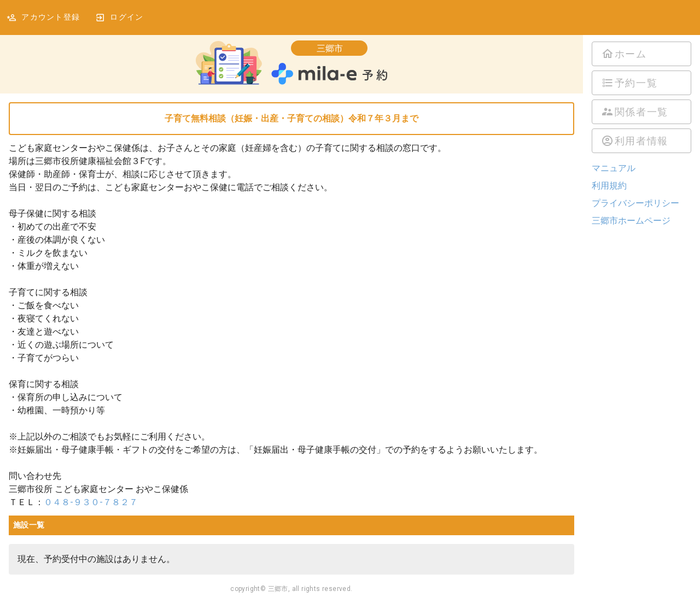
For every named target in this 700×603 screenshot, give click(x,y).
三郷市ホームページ (631, 221)
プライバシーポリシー (635, 203)
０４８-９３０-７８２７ (91, 502)
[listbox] (641, 97)
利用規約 (609, 186)
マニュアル (614, 168)
